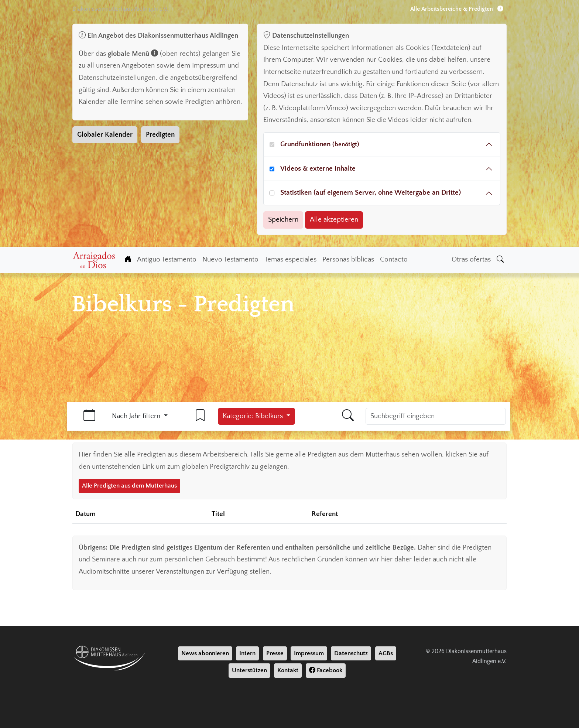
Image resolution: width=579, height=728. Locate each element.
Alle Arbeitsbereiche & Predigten (457, 9)
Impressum (309, 653)
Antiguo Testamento (167, 259)
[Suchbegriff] (436, 416)
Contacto (394, 259)
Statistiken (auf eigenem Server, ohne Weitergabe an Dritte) (371, 193)
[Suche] (500, 260)
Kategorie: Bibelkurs (254, 416)
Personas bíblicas (348, 259)
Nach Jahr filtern (137, 416)
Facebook (326, 670)
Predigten (160, 135)
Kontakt (288, 670)
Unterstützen (249, 670)
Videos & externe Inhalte (318, 169)
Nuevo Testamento (230, 259)
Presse (275, 653)
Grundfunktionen (320, 144)
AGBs (386, 653)
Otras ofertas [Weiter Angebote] (471, 259)
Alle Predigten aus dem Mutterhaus (129, 486)
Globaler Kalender (105, 135)
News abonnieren (205, 653)
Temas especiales (290, 259)
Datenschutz (351, 653)
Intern (247, 653)
